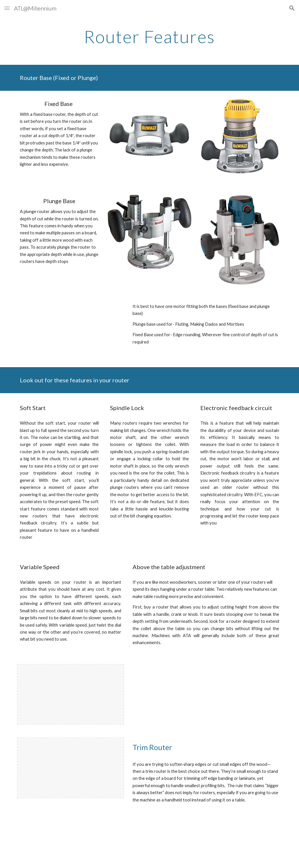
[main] (149, 36)
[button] (7, 8)
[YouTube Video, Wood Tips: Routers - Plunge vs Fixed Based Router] (71, 330)
